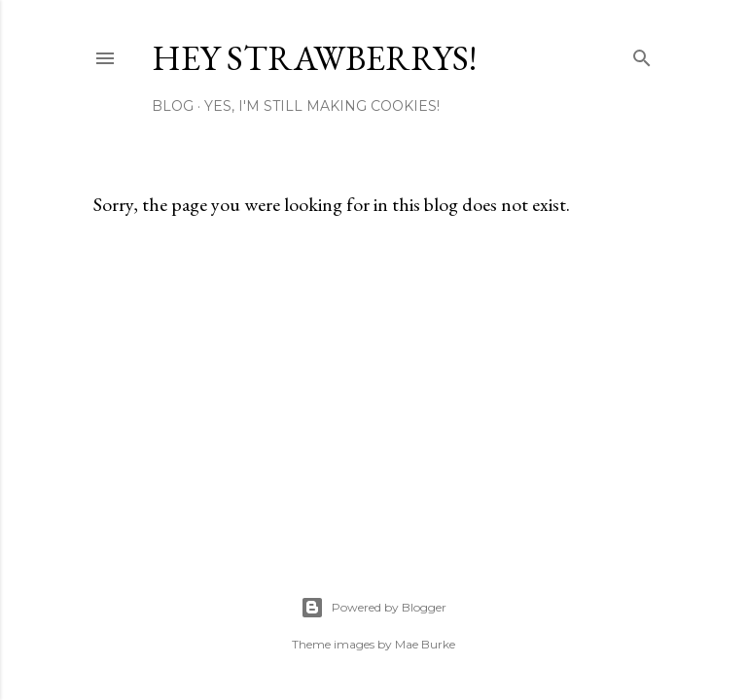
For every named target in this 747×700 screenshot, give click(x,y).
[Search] (642, 54)
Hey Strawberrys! (314, 58)
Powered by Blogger (373, 608)
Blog (173, 106)
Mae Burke (425, 644)
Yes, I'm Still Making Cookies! (322, 106)
